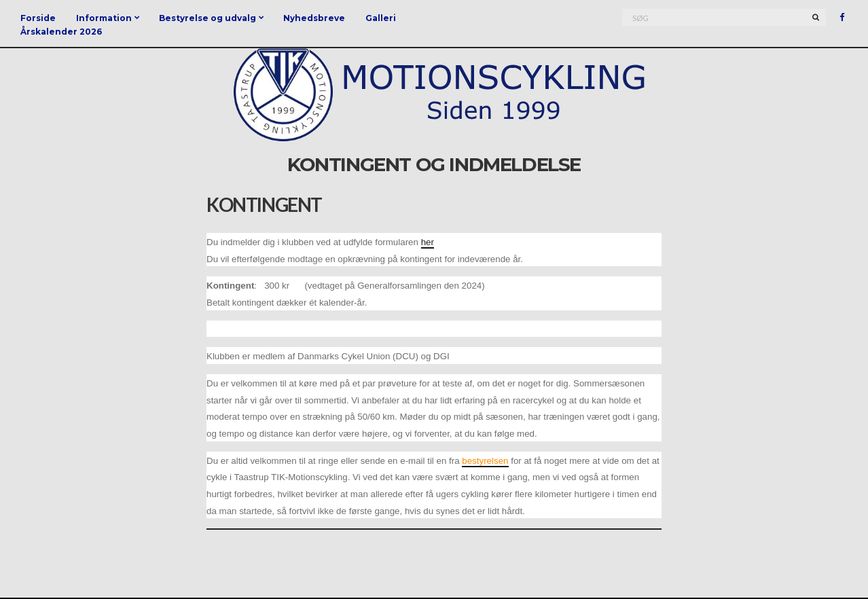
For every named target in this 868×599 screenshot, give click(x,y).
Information (104, 18)
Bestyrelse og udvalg (207, 18)
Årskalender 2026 (61, 32)
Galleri (381, 18)
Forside (38, 18)
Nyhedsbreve (314, 18)
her (428, 242)
